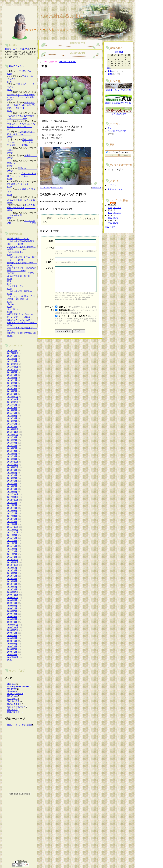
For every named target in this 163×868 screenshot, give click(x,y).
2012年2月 (12, 522)
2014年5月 (12, 448)
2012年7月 (12, 508)
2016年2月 (12, 391)
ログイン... (113, 185)
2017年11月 (13, 353)
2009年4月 (12, 614)
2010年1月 (12, 589)
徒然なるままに (14, 704)
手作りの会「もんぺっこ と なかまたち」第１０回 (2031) (21, 127)
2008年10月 (13, 630)
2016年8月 (12, 375)
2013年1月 (12, 492)
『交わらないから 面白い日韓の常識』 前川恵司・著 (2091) (23, 299)
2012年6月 (12, 511)
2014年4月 (12, 451)
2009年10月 (13, 598)
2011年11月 (13, 530)
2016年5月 (12, 383)
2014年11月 (13, 432)
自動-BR (63, 312)
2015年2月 (12, 424)
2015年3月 (12, 421)
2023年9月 (119, 52)
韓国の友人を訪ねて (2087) (20, 320)
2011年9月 (12, 535)
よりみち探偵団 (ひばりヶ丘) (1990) (21, 208)
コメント (117, 208)
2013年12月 (13, 462)
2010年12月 (13, 560)
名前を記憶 (64, 315)
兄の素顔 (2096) (20, 273)
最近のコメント (16, 66)
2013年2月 (12, 489)
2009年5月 (12, 611)
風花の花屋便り (14, 712)
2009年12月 (13, 592)
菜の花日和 (12, 709)
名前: (51, 241)
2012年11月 (13, 497)
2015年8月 (12, 407)
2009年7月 (12, 606)
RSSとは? (110, 227)
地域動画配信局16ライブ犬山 (119, 102)
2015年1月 (12, 426)
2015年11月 (13, 399)
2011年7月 (12, 541)
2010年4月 (12, 581)
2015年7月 (12, 410)
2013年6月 (12, 478)
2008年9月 (12, 633)
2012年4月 (12, 516)
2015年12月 (13, 397)
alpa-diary (12, 684)
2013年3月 (12, 486)
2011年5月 (12, 546)
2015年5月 (12, 416)
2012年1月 (12, 524)
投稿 (110, 208)
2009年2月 (12, 619)
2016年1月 (12, 394)
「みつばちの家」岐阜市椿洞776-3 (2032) (21, 134)
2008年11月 (13, 627)
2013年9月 (12, 470)
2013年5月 (12, 481)
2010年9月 (12, 568)
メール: (50, 248)
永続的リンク (96, 188)
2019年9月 (12, 350)
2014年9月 (12, 437)
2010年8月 (12, 570)
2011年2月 (12, 554)
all (109, 152)
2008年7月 (12, 638)
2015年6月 (12, 413)
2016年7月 (12, 378)
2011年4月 (12, 549)
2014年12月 (13, 429)
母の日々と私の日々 (16, 707)
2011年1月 (12, 557)
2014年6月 (12, 445)
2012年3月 (12, 519)
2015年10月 (13, 402)
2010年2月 (12, 587)
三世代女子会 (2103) (19, 239)
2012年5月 (12, 513)
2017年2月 (12, 359)
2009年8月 (12, 603)
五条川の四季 (14, 701)
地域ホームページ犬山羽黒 (17, 49)
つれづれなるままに (67, 62)
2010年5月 (12, 579)
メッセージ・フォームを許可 (73, 321)
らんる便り (12, 699)
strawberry (12, 691)
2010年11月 (13, 562)
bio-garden (12, 689)
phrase (125, 152)
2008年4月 (12, 646)
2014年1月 (12, 459)
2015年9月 (12, 405)
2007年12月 (13, 657)
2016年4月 (12, 386)
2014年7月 (12, 443)
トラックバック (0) (57, 188)
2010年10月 (13, 565)
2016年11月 (13, 367)
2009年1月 (12, 622)
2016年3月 (12, 388)
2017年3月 (12, 356)
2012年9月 (12, 503)
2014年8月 (12, 440)
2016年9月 (12, 372)
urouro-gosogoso (15, 694)
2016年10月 (13, 369)
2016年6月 (12, 380)
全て (110, 128)
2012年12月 (13, 494)
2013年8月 (12, 473)
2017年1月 (12, 361)
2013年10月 (13, 467)
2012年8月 (12, 505)
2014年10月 (13, 435)
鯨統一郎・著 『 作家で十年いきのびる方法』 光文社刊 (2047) (26, 97)
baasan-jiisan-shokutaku (18, 686)
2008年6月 (12, 641)
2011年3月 (12, 551)
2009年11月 (13, 595)
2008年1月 (12, 655)
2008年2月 (12, 652)
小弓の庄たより (119, 113)
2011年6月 (12, 543)
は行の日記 (12, 696)
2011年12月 (13, 527)
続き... (10, 660)
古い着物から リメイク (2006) (21, 192)
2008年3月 (12, 649)
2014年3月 (12, 454)
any (116, 152)
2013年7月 (12, 475)
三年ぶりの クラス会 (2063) (23, 79)
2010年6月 (12, 576)
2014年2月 (12, 456)
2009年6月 (12, 608)
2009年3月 (12, 617)
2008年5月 (12, 644)
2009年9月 (12, 600)
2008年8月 (12, 636)
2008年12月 (13, 625)
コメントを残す (45, 188)
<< (108, 68)
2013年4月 (12, 484)
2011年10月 (13, 532)
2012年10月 (13, 500)
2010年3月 (12, 584)
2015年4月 (12, 418)
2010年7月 (12, 573)
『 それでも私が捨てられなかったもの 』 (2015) (23, 176)
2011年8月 (12, 538)
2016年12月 (13, 364)
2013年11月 (13, 465)
